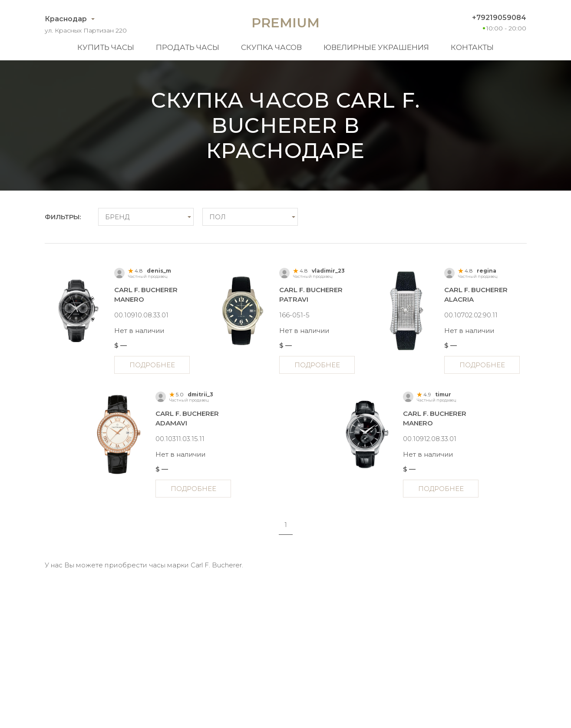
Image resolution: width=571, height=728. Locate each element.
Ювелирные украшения (376, 47)
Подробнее (152, 365)
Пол (218, 217)
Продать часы (188, 47)
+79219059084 (499, 18)
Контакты (472, 47)
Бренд (117, 217)
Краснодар (66, 19)
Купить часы (106, 47)
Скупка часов (271, 47)
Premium (285, 23)
